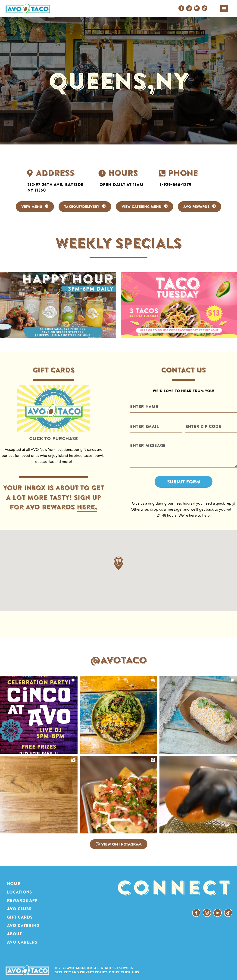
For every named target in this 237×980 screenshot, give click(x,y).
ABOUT (14, 934)
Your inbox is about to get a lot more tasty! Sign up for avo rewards (53, 502)
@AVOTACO (119, 660)
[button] (224, 8)
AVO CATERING (23, 925)
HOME (14, 884)
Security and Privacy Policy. (81, 972)
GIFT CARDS (20, 917)
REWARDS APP (22, 900)
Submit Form (184, 482)
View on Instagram (119, 844)
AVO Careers (22, 942)
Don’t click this (124, 972)
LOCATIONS (19, 892)
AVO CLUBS (19, 909)
